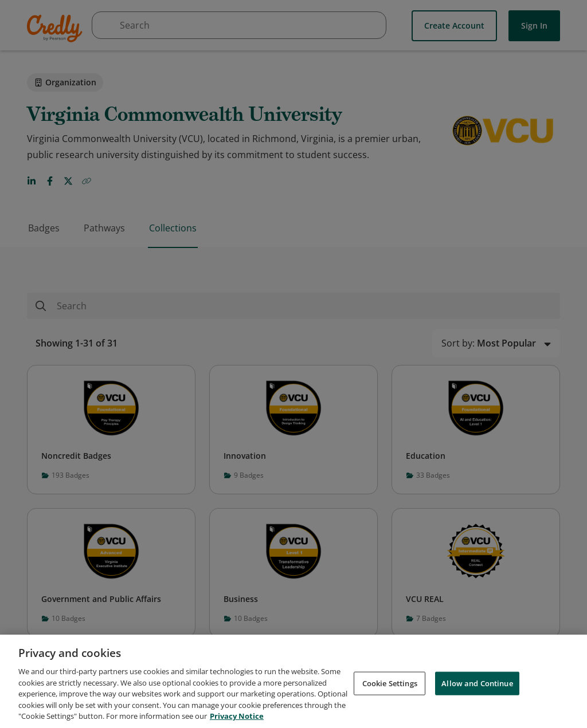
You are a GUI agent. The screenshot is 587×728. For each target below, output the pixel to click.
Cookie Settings (390, 690)
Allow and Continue (477, 690)
